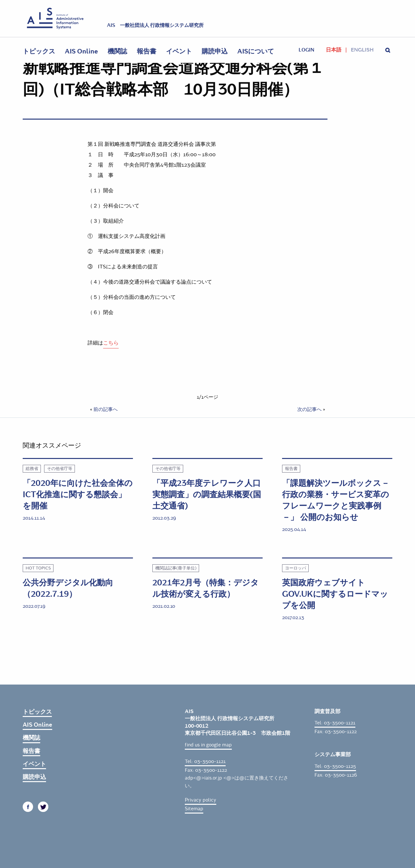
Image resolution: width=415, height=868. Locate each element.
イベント (179, 51)
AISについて (256, 51)
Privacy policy (201, 800)
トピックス (39, 51)
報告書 (147, 51)
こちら (111, 343)
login (306, 50)
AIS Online (81, 51)
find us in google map (208, 745)
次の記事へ (309, 409)
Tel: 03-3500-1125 (335, 766)
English (362, 50)
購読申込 (215, 51)
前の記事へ (106, 409)
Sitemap (194, 809)
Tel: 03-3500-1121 (205, 761)
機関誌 (117, 51)
